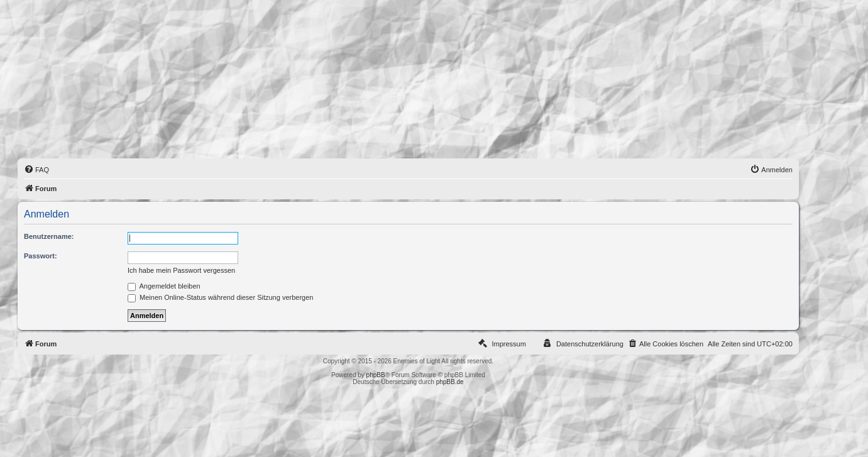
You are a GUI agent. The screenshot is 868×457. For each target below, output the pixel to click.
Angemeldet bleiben (164, 286)
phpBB (376, 375)
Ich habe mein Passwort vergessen (181, 270)
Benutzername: (49, 236)
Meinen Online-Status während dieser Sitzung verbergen (220, 297)
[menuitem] (36, 170)
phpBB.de (450, 382)
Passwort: (41, 256)
